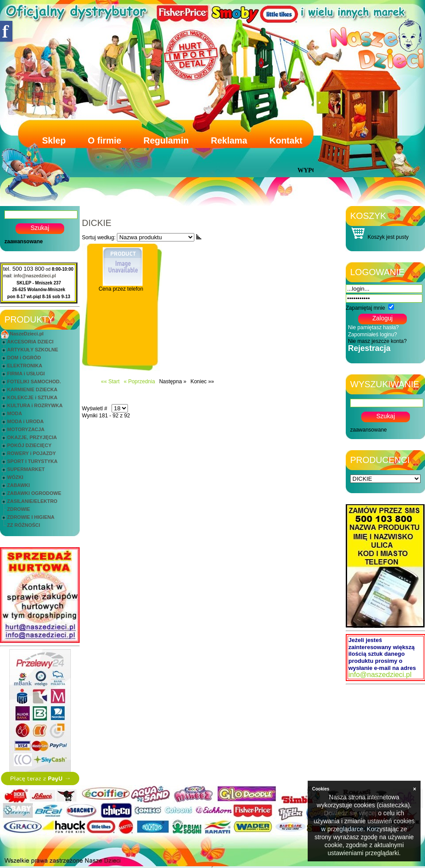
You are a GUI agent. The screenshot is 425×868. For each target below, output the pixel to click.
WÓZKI (15, 477)
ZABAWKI (18, 485)
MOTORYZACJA (26, 429)
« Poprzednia (139, 381)
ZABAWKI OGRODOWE (34, 493)
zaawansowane (24, 241)
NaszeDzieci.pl (27, 334)
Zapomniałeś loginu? (373, 335)
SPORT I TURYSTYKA (32, 461)
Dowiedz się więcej (350, 813)
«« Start (110, 381)
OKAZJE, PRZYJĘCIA (32, 437)
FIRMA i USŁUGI (26, 374)
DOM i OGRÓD (24, 358)
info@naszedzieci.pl (35, 276)
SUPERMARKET (26, 469)
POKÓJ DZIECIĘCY (29, 445)
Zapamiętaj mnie (365, 308)
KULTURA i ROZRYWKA (35, 405)
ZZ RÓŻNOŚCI (24, 525)
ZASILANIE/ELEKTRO (32, 501)
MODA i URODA (25, 421)
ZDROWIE (19, 509)
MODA (15, 413)
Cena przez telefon (121, 289)
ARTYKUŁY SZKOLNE (33, 350)
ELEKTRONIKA (25, 366)
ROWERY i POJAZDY (31, 453)
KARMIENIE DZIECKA (32, 389)
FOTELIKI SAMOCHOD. (34, 381)
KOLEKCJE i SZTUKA (32, 397)
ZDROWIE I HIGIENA (31, 517)
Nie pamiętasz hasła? (373, 327)
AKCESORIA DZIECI (30, 342)
